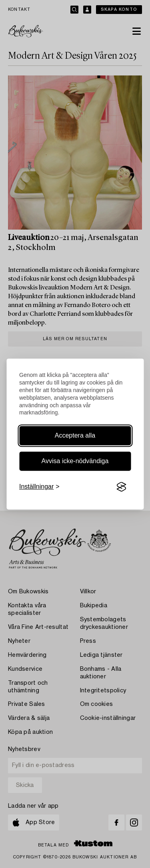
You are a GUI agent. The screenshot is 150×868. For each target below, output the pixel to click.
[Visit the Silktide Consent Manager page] (121, 487)
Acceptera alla (75, 435)
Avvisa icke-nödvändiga (75, 461)
